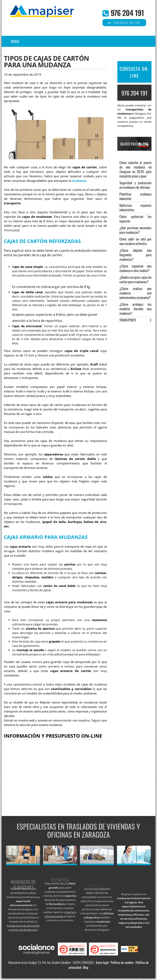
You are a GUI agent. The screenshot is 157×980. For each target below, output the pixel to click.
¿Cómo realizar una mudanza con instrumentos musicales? (135, 293)
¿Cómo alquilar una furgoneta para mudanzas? (135, 255)
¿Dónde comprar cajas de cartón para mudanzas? (135, 279)
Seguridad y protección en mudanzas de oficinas (135, 185)
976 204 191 (127, 13)
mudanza (79, 181)
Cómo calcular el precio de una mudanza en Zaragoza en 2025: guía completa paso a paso (135, 169)
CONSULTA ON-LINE (135, 72)
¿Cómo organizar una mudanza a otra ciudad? (135, 268)
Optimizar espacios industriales (135, 207)
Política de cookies (122, 962)
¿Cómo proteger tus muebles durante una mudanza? (135, 309)
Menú (15, 41)
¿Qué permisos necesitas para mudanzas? (135, 230)
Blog (86, 967)
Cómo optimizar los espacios (135, 219)
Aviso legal (102, 962)
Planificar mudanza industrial (135, 196)
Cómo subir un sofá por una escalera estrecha (135, 241)
